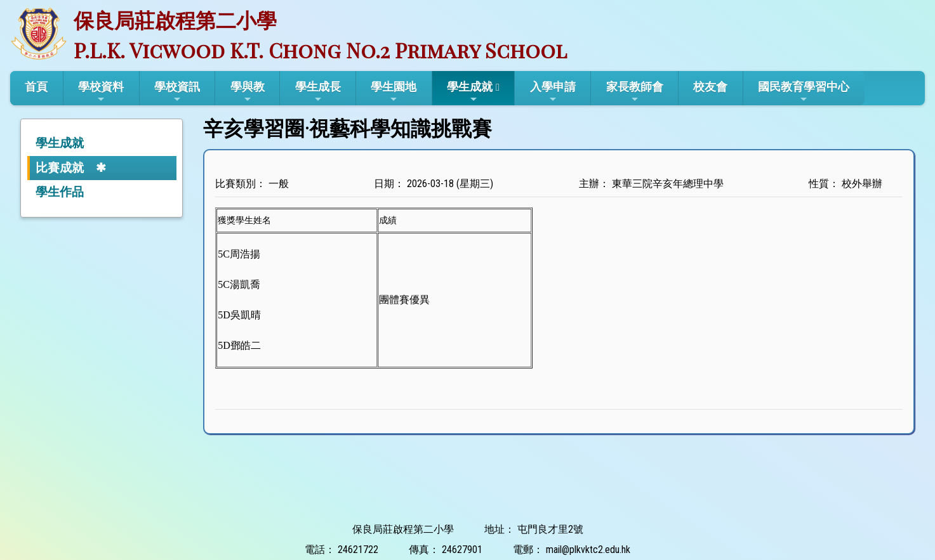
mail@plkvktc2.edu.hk (588, 550)
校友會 (710, 87)
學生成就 (470, 92)
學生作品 (60, 192)
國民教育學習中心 (804, 92)
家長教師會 (635, 92)
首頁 (36, 87)
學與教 (248, 92)
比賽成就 (60, 168)
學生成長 (318, 92)
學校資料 (101, 92)
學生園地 (394, 92)
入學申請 (553, 92)
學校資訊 (177, 92)
